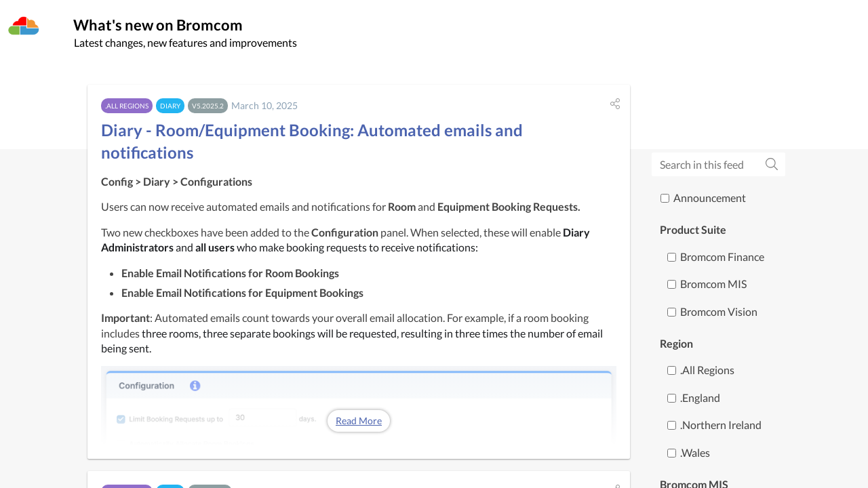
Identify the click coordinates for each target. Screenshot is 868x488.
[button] (615, 107)
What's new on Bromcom (186, 28)
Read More (359, 425)
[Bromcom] (24, 26)
